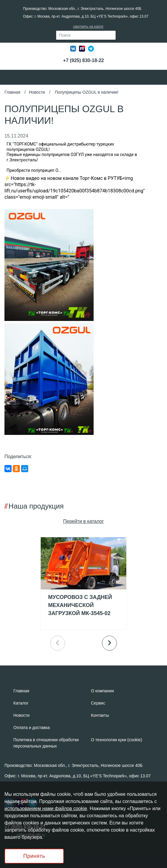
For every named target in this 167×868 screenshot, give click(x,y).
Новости (37, 92)
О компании (102, 691)
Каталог (21, 703)
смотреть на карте (88, 27)
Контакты (100, 715)
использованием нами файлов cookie (46, 808)
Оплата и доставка (31, 728)
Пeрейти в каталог (84, 521)
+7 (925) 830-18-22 (83, 60)
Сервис (98, 703)
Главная (12, 92)
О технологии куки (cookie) (116, 740)
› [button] (110, 642)
